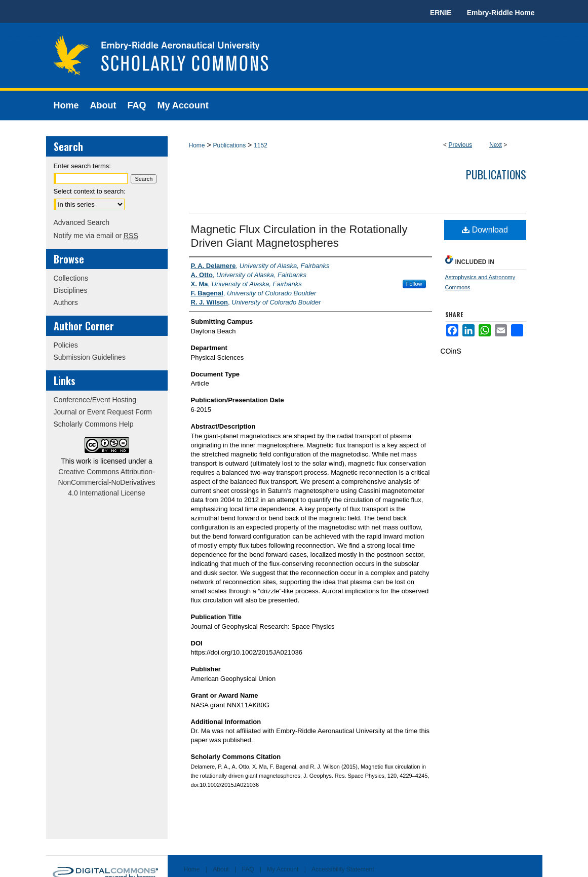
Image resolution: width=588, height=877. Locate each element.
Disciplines (71, 290)
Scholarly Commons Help (94, 424)
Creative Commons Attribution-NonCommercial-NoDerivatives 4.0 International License (106, 482)
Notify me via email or (96, 236)
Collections (71, 278)
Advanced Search (82, 222)
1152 (261, 145)
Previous (460, 145)
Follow (414, 284)
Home (197, 145)
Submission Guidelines (90, 357)
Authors (66, 302)
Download (485, 230)
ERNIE (441, 13)
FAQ (248, 869)
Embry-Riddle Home (501, 13)
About (221, 869)
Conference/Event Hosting (95, 400)
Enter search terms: (82, 166)
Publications (229, 145)
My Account (283, 869)
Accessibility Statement (343, 869)
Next (496, 145)
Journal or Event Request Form (103, 412)
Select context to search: (90, 191)
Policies (66, 345)
